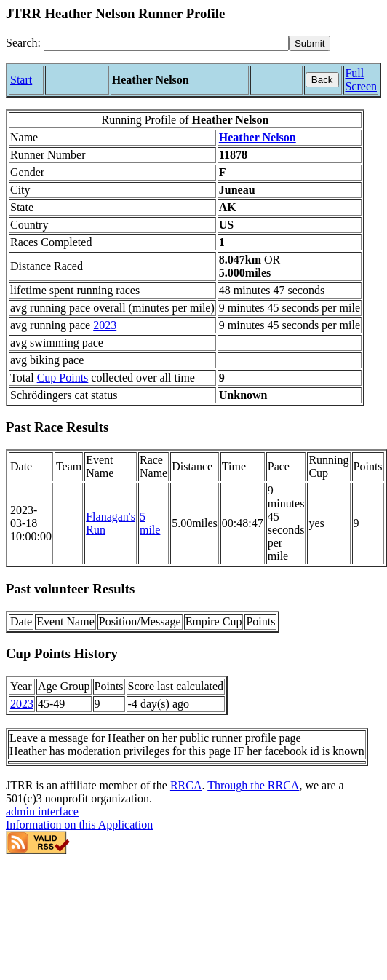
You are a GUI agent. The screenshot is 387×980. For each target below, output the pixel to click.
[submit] (310, 43)
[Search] (166, 43)
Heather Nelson (258, 137)
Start (21, 80)
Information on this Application (79, 825)
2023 (105, 325)
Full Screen (361, 80)
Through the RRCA (253, 785)
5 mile (150, 523)
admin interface (42, 811)
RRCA (186, 785)
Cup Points (63, 378)
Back (322, 80)
